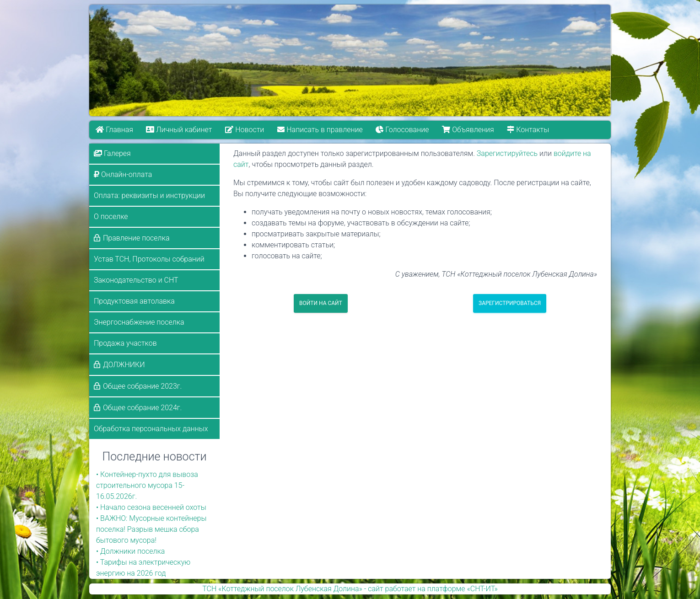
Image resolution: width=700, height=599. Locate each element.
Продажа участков (125, 343)
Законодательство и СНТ (136, 280)
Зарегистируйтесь (507, 153)
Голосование (402, 130)
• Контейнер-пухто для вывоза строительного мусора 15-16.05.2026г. (147, 485)
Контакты (528, 130)
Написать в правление (320, 130)
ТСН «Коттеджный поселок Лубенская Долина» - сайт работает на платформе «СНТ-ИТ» (350, 589)
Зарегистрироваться (510, 303)
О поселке (111, 217)
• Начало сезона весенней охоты (151, 507)
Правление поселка (136, 238)
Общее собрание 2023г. (142, 386)
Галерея (112, 153)
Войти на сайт (321, 303)
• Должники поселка (130, 551)
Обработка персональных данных (151, 429)
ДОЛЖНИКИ (124, 365)
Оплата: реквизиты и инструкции (149, 195)
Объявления (468, 130)
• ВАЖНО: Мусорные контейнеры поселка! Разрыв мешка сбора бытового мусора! (151, 529)
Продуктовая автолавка (134, 301)
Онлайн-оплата (123, 174)
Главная (114, 130)
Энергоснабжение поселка (139, 322)
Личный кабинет (179, 130)
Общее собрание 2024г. (142, 408)
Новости (245, 130)
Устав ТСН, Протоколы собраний (149, 259)
